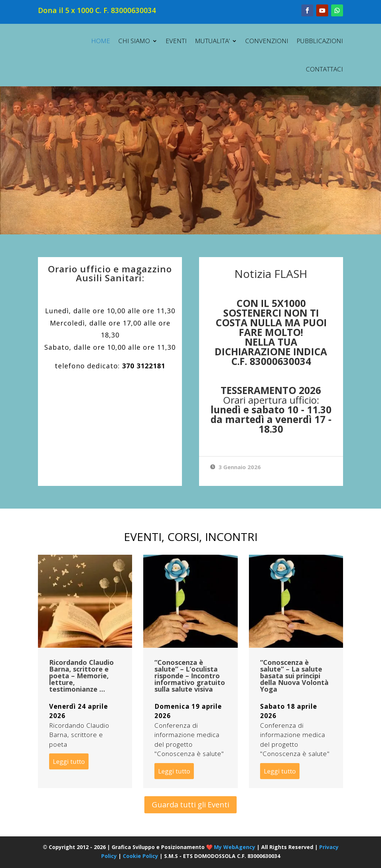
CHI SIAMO (134, 41)
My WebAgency (235, 847)
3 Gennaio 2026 (236, 467)
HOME (101, 41)
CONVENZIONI (267, 41)
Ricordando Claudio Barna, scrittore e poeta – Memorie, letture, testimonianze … (81, 676)
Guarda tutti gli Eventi (190, 805)
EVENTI (176, 41)
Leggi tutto (69, 761)
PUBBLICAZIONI (320, 41)
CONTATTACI (324, 69)
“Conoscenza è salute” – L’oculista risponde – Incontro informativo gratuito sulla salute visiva (190, 676)
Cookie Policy (140, 856)
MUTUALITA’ (212, 41)
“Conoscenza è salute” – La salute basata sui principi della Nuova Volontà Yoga (294, 676)
